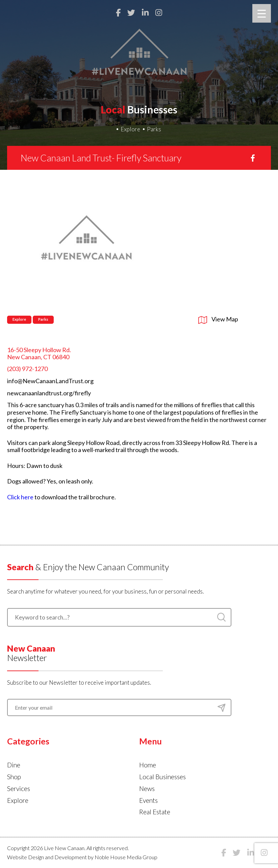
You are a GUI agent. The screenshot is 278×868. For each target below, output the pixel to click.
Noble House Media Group (126, 857)
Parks (154, 129)
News (147, 788)
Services (19, 788)
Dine (14, 765)
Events (148, 800)
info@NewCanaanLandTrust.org (50, 381)
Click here (20, 497)
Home (148, 765)
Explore (130, 129)
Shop (14, 777)
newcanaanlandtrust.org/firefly (49, 393)
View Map (218, 319)
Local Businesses (162, 777)
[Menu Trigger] (262, 13)
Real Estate (155, 812)
